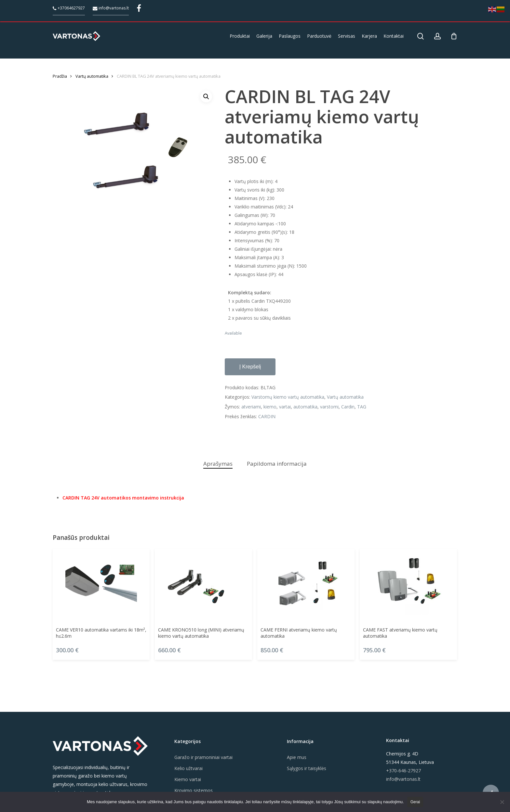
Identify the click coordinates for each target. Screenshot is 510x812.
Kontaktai (398, 740)
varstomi (329, 407)
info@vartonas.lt (111, 8)
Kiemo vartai (188, 779)
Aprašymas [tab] (218, 464)
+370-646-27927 (403, 771)
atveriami (251, 407)
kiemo (270, 407)
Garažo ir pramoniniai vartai (203, 757)
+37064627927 (69, 8)
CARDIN (267, 416)
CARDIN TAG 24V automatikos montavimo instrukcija (123, 498)
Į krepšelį (250, 367)
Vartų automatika (92, 76)
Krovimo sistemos (194, 790)
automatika (305, 407)
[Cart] (454, 36)
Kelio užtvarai (188, 768)
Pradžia (60, 76)
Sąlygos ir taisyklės (307, 768)
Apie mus (297, 757)
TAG (362, 407)
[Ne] (502, 802)
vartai (285, 407)
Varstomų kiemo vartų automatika (288, 397)
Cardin (348, 407)
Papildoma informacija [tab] (277, 464)
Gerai (415, 802)
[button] (206, 97)
